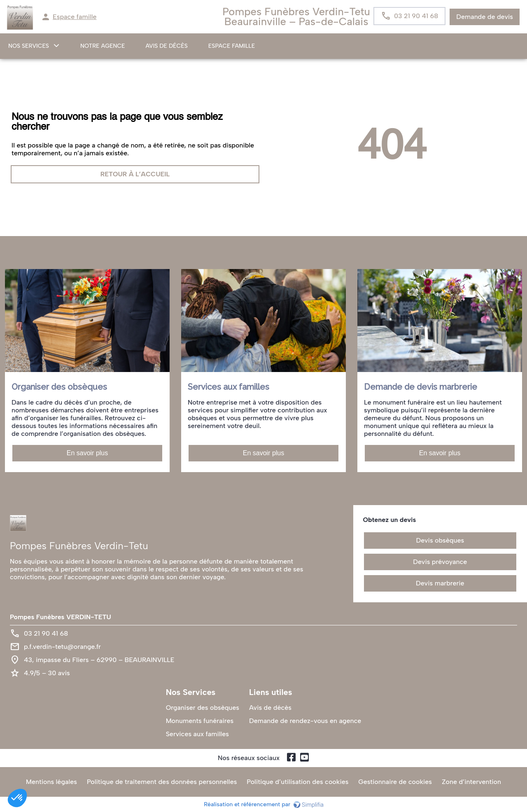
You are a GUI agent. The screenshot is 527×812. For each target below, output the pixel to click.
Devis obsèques (440, 540)
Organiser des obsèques (203, 708)
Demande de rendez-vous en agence (305, 721)
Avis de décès (167, 46)
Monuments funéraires (200, 721)
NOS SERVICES (29, 46)
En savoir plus (87, 453)
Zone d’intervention (471, 782)
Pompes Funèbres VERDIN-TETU (61, 617)
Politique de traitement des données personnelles (162, 782)
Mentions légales (51, 782)
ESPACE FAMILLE (232, 46)
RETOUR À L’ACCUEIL (135, 174)
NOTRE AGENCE (103, 46)
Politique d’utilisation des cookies (297, 782)
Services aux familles (197, 734)
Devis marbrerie (440, 583)
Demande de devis (485, 17)
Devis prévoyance (440, 562)
